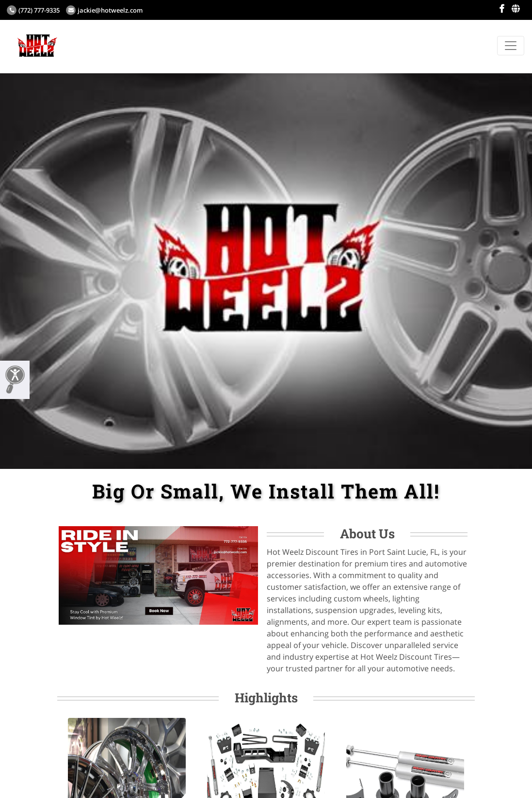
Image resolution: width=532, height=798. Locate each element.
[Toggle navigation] (511, 46)
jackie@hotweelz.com (104, 10)
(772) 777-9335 (33, 10)
